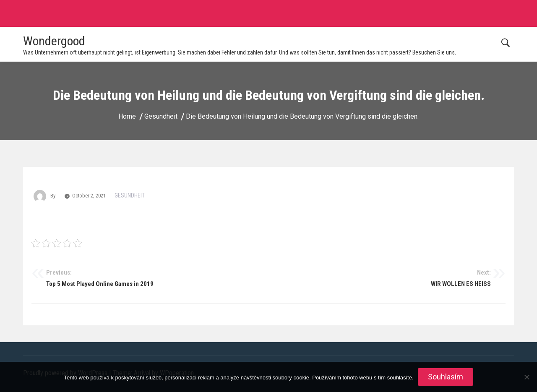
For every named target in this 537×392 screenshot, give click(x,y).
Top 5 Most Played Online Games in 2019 (157, 278)
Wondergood (54, 41)
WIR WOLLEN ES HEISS (380, 278)
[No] (527, 377)
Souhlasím (446, 377)
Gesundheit (130, 195)
